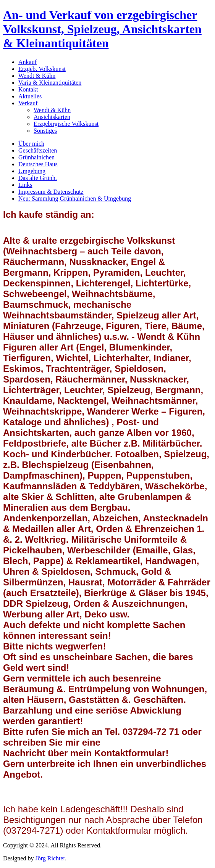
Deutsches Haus (38, 164)
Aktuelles (30, 96)
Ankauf (27, 62)
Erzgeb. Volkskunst (42, 69)
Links (25, 185)
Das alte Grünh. (38, 178)
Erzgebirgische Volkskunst (66, 124)
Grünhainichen (36, 157)
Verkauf (28, 103)
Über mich (31, 144)
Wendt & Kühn (37, 76)
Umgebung (32, 171)
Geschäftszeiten (38, 150)
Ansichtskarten (52, 117)
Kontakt (28, 89)
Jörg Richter (50, 858)
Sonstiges (45, 131)
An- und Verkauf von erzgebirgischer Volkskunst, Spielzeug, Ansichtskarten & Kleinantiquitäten (102, 29)
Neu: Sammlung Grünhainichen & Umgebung (75, 199)
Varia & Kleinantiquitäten (50, 83)
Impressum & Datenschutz (51, 192)
